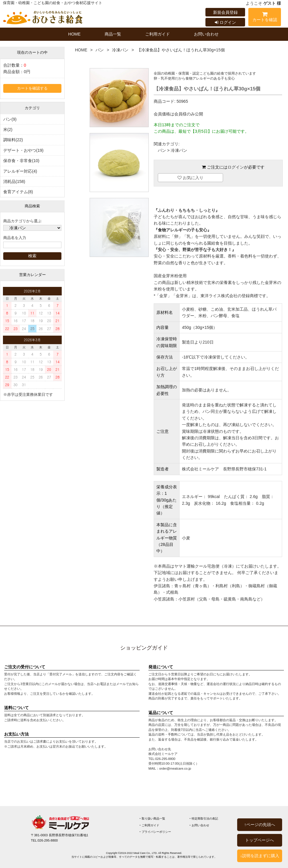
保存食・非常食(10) (21, 161)
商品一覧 (113, 34)
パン (100, 50)
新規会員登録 (225, 12)
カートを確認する (32, 88)
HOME (74, 34)
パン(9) (10, 119)
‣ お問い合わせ (199, 825)
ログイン (225, 22)
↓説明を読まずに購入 (260, 856)
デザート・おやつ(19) (23, 150)
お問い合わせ (206, 34)
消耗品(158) (14, 181)
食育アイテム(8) (18, 192)
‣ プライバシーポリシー (155, 832)
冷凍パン (120, 50)
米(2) (8, 129)
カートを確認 (265, 18)
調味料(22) (13, 140)
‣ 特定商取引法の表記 (204, 819)
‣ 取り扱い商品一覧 (152, 819)
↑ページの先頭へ (260, 825)
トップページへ (259, 840)
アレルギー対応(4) (20, 171)
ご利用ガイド (158, 34)
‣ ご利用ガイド (149, 825)
